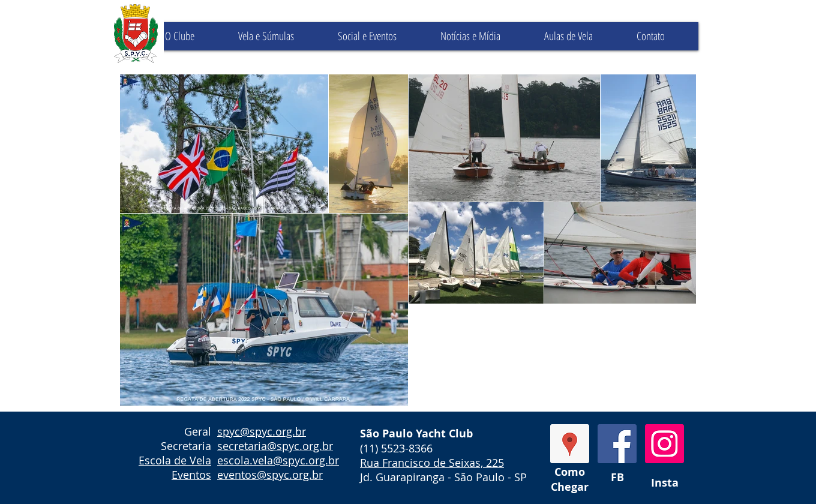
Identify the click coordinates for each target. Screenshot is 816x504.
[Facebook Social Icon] (617, 444)
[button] (278, 36)
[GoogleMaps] (570, 444)
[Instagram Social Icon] (664, 444)
